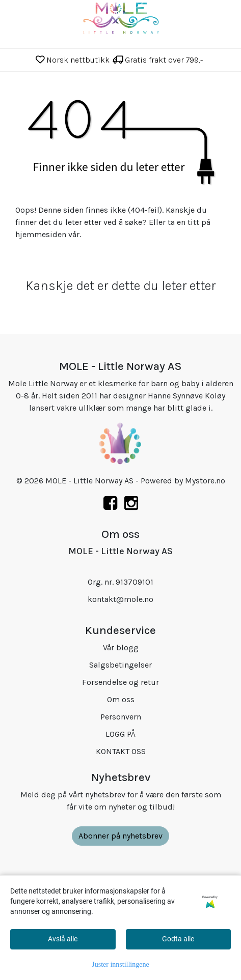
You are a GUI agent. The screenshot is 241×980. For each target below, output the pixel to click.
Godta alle (178, 939)
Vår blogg (121, 647)
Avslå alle (63, 939)
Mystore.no (205, 481)
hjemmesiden (41, 234)
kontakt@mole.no (120, 599)
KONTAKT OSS (121, 751)
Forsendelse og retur (120, 682)
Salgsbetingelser (120, 665)
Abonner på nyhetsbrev (120, 836)
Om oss (121, 699)
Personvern (121, 717)
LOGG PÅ (120, 734)
